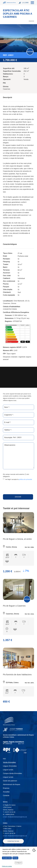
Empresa (6, 788)
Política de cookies (7, 866)
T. (9, 812)
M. (9, 814)
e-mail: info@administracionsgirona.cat (15, 817)
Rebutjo (15, 858)
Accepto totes (7, 858)
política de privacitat (25, 479)
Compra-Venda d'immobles (12, 773)
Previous (2, 38)
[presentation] (18, 487)
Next (35, 38)
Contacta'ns (13, 841)
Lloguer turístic (8, 770)
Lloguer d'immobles (10, 766)
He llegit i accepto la (19, 479)
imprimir (31, 21)
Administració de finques (12, 784)
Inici (4, 759)
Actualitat (6, 792)
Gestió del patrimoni (10, 781)
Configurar (18, 863)
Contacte (6, 796)
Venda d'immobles (9, 762)
